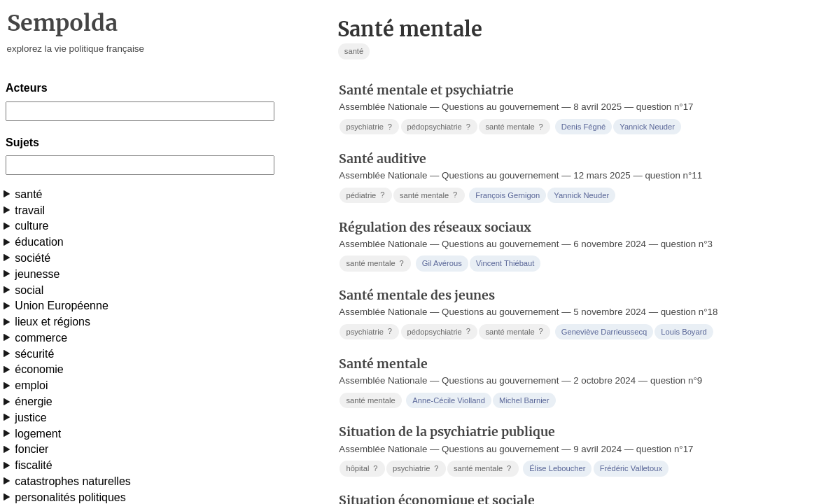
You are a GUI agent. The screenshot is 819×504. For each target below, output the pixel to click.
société (33, 258)
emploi (31, 385)
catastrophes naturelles (72, 481)
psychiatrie (370, 127)
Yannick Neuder (647, 127)
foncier (31, 449)
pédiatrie (366, 195)
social (29, 290)
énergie (33, 401)
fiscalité (33, 465)
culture (31, 226)
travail (30, 210)
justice (30, 418)
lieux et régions (52, 322)
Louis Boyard (684, 332)
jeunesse (37, 274)
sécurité (34, 354)
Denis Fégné (583, 127)
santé (28, 194)
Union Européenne (61, 306)
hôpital (363, 469)
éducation (39, 242)
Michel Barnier (524, 400)
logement (38, 434)
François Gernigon (507, 195)
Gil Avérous (442, 263)
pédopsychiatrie (440, 127)
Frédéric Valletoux (631, 468)
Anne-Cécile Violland (449, 400)
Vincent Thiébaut (505, 263)
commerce (41, 338)
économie (39, 369)
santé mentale (515, 127)
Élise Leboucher (557, 468)
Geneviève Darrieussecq (604, 332)
